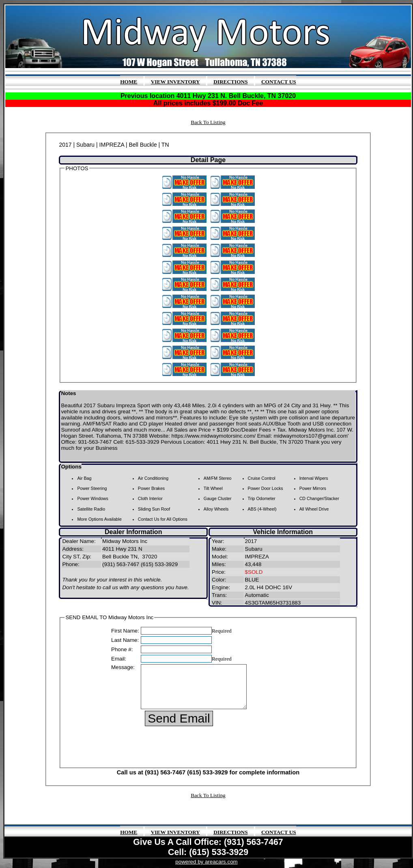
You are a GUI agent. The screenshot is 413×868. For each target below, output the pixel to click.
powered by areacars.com (206, 862)
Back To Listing (208, 122)
